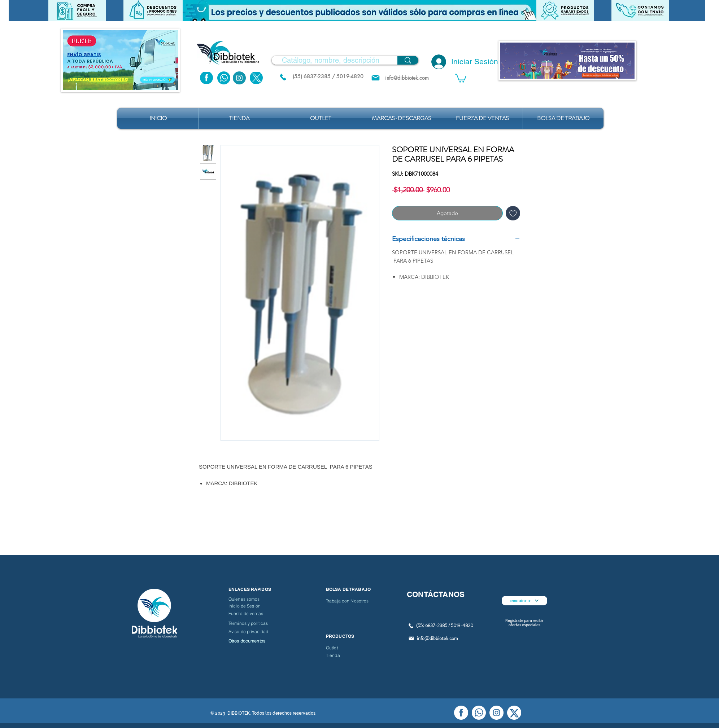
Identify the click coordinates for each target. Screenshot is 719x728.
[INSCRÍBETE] (524, 601)
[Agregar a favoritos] (513, 213)
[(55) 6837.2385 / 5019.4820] (283, 77)
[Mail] (376, 78)
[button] (359, 10)
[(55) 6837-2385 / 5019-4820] (328, 76)
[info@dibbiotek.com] (407, 78)
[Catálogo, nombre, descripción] (331, 60)
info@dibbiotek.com (437, 638)
